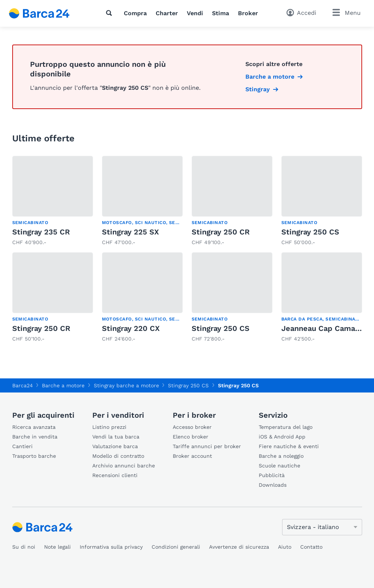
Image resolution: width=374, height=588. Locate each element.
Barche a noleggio (281, 456)
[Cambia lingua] (322, 527)
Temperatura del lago (286, 427)
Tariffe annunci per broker (207, 446)
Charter (167, 13)
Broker (248, 13)
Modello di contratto (118, 456)
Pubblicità (272, 475)
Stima (221, 13)
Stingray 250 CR (221, 232)
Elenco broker (191, 437)
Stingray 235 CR (41, 232)
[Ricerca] (110, 13)
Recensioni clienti (115, 475)
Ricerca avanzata (34, 427)
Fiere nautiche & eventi (289, 446)
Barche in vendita (35, 437)
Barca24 (23, 385)
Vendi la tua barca (116, 437)
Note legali (57, 547)
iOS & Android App (282, 437)
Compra (135, 13)
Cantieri (22, 446)
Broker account (192, 456)
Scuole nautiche (279, 466)
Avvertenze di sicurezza (239, 547)
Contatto (311, 547)
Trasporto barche (34, 456)
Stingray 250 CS (310, 232)
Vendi (195, 13)
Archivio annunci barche (124, 466)
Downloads (273, 485)
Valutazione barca (115, 446)
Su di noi (24, 547)
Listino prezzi (109, 427)
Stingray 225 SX (130, 232)
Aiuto (285, 547)
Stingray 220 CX (131, 328)
